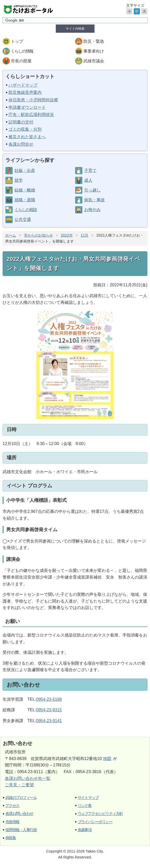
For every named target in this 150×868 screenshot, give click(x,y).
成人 (88, 180)
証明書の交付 (21, 122)
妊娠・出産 (25, 170)
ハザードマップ (23, 85)
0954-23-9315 (49, 710)
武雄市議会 (94, 61)
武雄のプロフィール (21, 798)
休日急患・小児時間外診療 (33, 100)
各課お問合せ (21, 144)
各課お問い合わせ (19, 813)
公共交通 (23, 219)
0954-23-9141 (49, 721)
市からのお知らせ (38, 235)
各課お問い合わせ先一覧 (28, 778)
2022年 (67, 235)
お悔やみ (92, 210)
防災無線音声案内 (25, 92)
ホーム (11, 235)
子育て (90, 170)
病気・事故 (94, 200)
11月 (84, 235)
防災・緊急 (94, 41)
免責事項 (85, 830)
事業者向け (94, 51)
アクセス (12, 806)
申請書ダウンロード (27, 107)
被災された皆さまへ (27, 137)
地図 (110, 759)
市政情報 (12, 822)
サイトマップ (88, 798)
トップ (17, 41)
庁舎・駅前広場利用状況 (31, 115)
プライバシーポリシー (95, 822)
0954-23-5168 (49, 699)
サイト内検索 (75, 29)
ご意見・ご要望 (19, 785)
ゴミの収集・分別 (25, 129)
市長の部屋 (21, 61)
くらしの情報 (22, 51)
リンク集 (85, 806)
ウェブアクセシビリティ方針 (100, 813)
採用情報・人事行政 (21, 830)
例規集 (11, 838)
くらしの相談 (26, 210)
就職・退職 (25, 200)
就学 (19, 180)
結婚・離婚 (25, 190)
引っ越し (92, 190)
